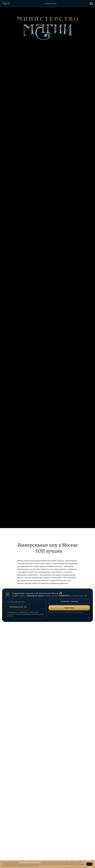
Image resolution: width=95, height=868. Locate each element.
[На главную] (6, 4)
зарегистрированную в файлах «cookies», (30, 863)
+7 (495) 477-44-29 (50, 4)
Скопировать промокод (69, 601)
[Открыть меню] (91, 4)
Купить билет (69, 608)
